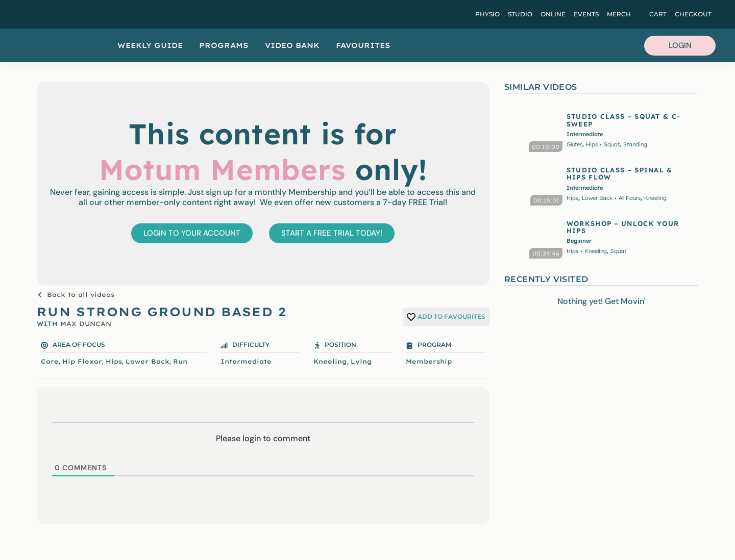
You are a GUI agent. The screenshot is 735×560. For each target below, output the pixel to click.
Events (586, 14)
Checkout (693, 14)
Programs (224, 45)
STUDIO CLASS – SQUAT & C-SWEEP (624, 120)
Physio (487, 14)
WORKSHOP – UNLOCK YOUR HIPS (623, 227)
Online (553, 14)
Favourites (363, 45)
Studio (520, 14)
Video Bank (292, 45)
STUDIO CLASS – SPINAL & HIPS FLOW (620, 173)
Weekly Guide (150, 45)
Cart (658, 14)
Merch (619, 14)
